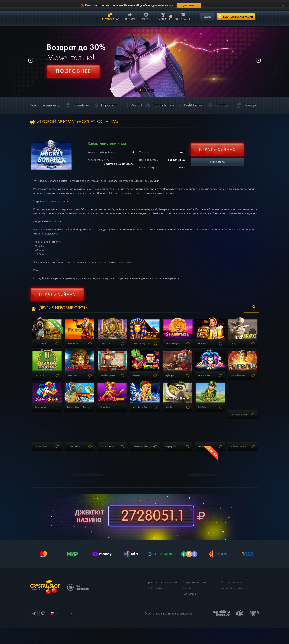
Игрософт (105, 105)
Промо (130, 16)
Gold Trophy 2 (81, 382)
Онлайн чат (79, 629)
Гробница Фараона (160, 347)
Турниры (163, 16)
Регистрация (73, 73)
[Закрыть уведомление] (283, 6)
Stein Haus (231, 347)
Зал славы (183, 16)
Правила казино (231, 598)
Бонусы (146, 16)
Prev (34, 62)
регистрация (238, 17)
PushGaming (190, 105)
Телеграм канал (49, 629)
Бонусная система (195, 598)
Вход (207, 17)
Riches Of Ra (80, 347)
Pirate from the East (160, 382)
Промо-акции (154, 604)
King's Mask (118, 347)
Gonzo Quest (42, 347)
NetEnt (133, 105)
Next (255, 62)
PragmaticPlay (159, 105)
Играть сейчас (217, 149)
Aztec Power (118, 382)
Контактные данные (234, 604)
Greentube (77, 105)
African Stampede (197, 347)
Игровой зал (110, 16)
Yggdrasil (217, 105)
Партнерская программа (161, 598)
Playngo (246, 105)
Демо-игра (217, 162)
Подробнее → (189, 5)
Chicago (40, 382)
